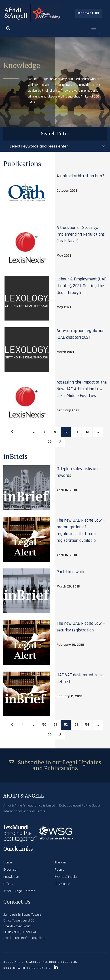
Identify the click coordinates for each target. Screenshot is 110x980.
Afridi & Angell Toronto (19, 891)
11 (76, 432)
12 (87, 432)
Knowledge (11, 877)
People (60, 870)
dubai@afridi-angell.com (30, 938)
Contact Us (89, 13)
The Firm (61, 862)
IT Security (62, 884)
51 (55, 725)
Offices (8, 884)
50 (44, 725)
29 (50, 442)
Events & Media (66, 877)
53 (76, 725)
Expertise (10, 870)
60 (50, 734)
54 (87, 725)
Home (8, 862)
